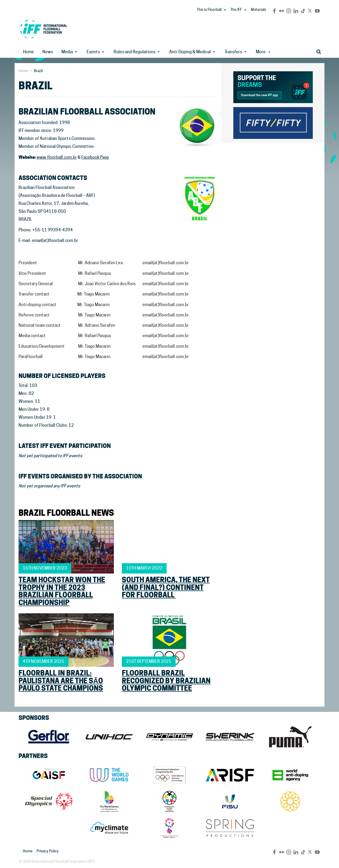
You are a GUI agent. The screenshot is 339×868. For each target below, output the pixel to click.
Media (67, 52)
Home (28, 52)
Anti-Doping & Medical (190, 52)
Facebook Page (95, 157)
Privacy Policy (48, 851)
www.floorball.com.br (57, 157)
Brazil (38, 71)
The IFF (236, 10)
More (263, 52)
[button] (225, 10)
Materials (258, 10)
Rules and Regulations (135, 52)
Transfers (233, 52)
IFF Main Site (44, 29)
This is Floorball (209, 10)
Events (93, 52)
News (48, 52)
